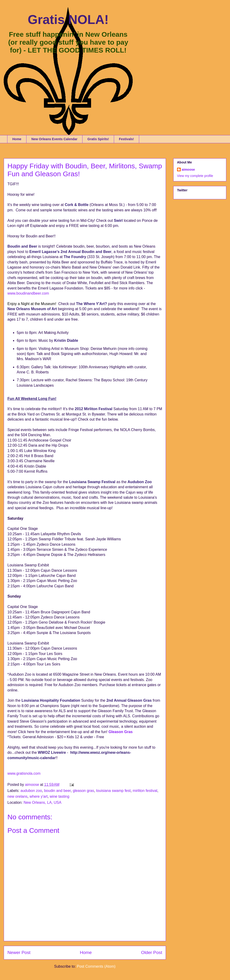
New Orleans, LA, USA (42, 802)
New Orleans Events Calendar (54, 139)
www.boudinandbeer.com (28, 293)
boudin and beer (57, 791)
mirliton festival (145, 791)
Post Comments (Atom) (96, 966)
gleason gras (83, 791)
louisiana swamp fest (113, 791)
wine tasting (60, 796)
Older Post (152, 952)
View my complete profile (195, 176)
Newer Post (19, 952)
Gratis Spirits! (98, 139)
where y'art (39, 796)
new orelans (17, 796)
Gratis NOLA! (68, 20)
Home (17, 139)
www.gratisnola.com (24, 773)
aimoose (188, 169)
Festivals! (126, 139)
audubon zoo (31, 791)
